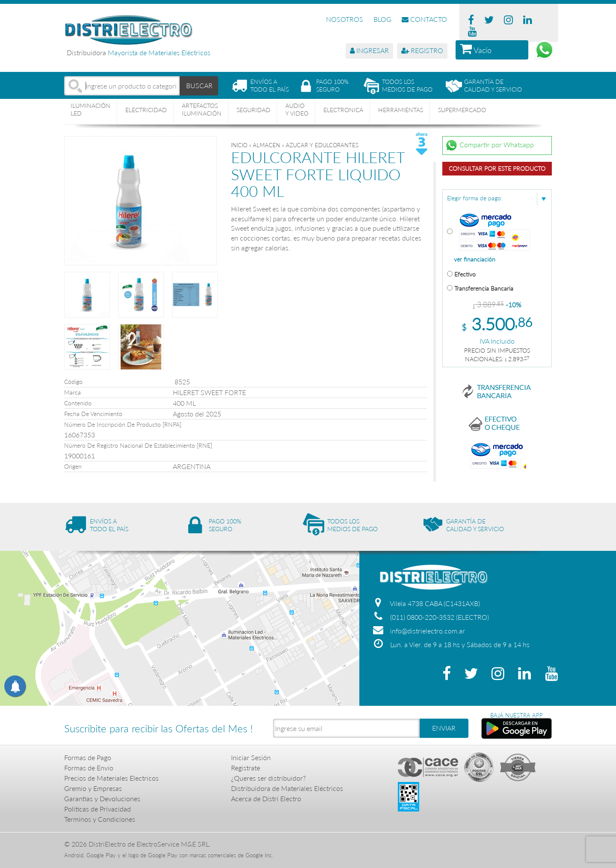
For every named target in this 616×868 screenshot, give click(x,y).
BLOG (382, 19)
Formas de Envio (89, 768)
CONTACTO (424, 19)
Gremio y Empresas (93, 788)
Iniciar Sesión (251, 757)
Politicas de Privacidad (98, 809)
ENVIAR (444, 728)
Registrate (246, 768)
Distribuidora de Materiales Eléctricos (287, 788)
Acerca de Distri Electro (266, 798)
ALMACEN (267, 145)
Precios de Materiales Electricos (111, 778)
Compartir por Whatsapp (489, 146)
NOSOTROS (345, 19)
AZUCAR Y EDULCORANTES (322, 145)
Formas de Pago (88, 757)
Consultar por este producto (497, 168)
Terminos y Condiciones (100, 819)
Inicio (239, 145)
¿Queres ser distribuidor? (268, 778)
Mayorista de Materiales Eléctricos (159, 52)
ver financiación (475, 259)
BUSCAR (199, 85)
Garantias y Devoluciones (102, 798)
